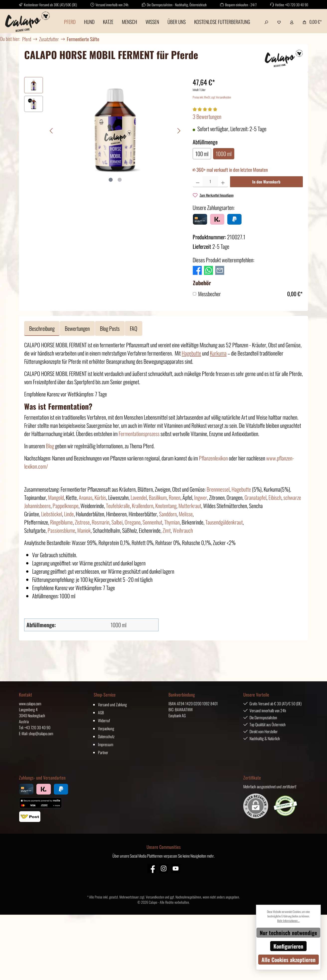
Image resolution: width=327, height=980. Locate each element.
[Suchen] (266, 22)
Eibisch (275, 497)
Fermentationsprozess (139, 434)
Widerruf (104, 720)
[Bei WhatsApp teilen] (208, 269)
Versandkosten (155, 897)
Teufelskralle (118, 506)
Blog (50, 446)
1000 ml (224, 154)
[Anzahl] (210, 182)
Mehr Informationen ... (288, 921)
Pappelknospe (66, 506)
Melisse (186, 514)
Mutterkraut (190, 506)
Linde (69, 514)
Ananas (86, 497)
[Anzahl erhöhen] (223, 182)
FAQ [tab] (134, 328)
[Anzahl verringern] (198, 182)
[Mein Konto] (292, 22)
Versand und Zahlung (112, 705)
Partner (103, 752)
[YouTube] (176, 868)
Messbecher (209, 294)
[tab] (42, 328)
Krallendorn (143, 506)
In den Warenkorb (266, 182)
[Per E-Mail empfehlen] (220, 269)
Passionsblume (61, 530)
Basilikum (158, 497)
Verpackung (106, 728)
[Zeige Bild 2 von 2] (120, 180)
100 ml (202, 154)
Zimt (167, 530)
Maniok (84, 530)
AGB (101, 713)
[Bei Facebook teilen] (197, 269)
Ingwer (201, 497)
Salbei (117, 522)
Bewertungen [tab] (77, 328)
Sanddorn (168, 514)
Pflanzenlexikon (213, 458)
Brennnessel (218, 489)
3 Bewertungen (207, 116)
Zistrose (82, 522)
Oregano (133, 522)
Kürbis (100, 497)
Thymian (172, 522)
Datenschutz (106, 736)
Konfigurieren (288, 946)
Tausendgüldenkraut (224, 522)
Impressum (106, 744)
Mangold (56, 497)
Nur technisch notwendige (288, 933)
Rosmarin (101, 522)
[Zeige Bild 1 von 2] (111, 180)
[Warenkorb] (311, 22)
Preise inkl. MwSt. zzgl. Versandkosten (212, 97)
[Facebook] (152, 868)
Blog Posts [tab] (110, 328)
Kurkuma (218, 353)
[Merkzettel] (279, 22)
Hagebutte (191, 353)
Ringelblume (61, 522)
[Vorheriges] (52, 131)
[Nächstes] (179, 131)
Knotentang (166, 506)
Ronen (175, 497)
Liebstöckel (52, 514)
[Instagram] (164, 868)
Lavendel (139, 497)
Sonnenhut (152, 522)
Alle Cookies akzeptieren (288, 960)
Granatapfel (255, 497)
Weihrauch (183, 530)
